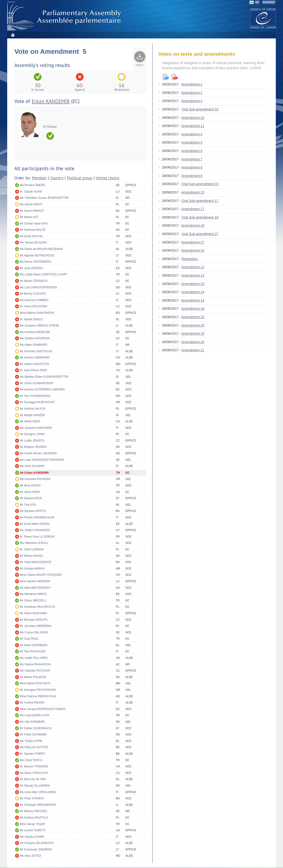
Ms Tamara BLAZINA (33, 243)
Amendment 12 (193, 267)
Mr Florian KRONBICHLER (37, 517)
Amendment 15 (193, 192)
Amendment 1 (192, 84)
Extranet (269, 2)
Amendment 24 (193, 292)
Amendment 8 (192, 167)
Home (13, 35)
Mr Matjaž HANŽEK (32, 415)
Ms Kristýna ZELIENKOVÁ (37, 843)
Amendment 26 (193, 325)
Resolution (190, 259)
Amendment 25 (193, 317)
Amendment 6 (192, 151)
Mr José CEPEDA (31, 268)
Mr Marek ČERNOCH (34, 281)
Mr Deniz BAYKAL (32, 236)
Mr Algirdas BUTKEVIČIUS (37, 255)
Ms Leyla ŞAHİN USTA (35, 715)
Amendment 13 (193, 275)
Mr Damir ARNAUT (32, 211)
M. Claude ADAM (31, 192)
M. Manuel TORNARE (34, 766)
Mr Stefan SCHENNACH (36, 728)
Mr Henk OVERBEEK (34, 645)
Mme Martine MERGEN (35, 581)
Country (57, 178)
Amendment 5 (192, 142)
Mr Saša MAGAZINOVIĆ (36, 562)
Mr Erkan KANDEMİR (34, 473)
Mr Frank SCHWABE (33, 734)
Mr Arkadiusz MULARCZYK (38, 607)
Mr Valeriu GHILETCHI (34, 364)
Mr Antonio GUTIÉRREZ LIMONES (42, 389)
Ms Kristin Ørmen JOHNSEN (38, 453)
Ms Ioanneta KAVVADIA (35, 479)
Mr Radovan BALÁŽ (33, 230)
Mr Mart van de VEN (33, 779)
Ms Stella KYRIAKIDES (35, 530)
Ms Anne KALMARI (32, 466)
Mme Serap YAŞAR (32, 824)
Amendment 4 (192, 134)
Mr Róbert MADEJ (32, 556)
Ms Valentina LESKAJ (34, 543)
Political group (80, 178)
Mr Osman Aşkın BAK (34, 224)
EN (252, 2)
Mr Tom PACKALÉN (33, 651)
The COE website (263, 18)
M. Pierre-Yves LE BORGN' (37, 537)
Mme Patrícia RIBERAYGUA (38, 696)
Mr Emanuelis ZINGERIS (36, 850)
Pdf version (175, 77)
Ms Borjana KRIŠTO (33, 511)
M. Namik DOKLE (31, 319)
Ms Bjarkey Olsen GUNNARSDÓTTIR (44, 377)
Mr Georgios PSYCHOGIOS (38, 690)
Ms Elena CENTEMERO (35, 262)
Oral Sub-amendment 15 (200, 184)
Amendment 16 (193, 309)
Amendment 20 (193, 342)
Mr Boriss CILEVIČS (33, 294)
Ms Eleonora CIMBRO (34, 300)
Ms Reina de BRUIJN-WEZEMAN (41, 249)
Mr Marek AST (29, 217)
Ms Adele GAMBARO (34, 345)
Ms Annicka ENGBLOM (35, 332)
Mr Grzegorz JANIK (32, 434)
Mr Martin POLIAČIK (33, 677)
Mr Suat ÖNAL (29, 639)
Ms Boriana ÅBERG (33, 185)
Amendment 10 (193, 250)
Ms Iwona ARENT (31, 204)
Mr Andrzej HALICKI (33, 409)
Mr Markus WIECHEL (34, 811)
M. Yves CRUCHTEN (33, 306)
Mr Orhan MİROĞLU (33, 601)
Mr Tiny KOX (28, 505)
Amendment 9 (192, 176)
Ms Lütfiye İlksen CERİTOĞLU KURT (44, 274)
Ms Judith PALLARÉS (34, 658)
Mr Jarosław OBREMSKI (36, 626)
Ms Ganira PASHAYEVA (35, 664)
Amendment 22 (193, 118)
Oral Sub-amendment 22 (200, 109)
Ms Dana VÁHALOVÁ (34, 773)
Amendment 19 (193, 334)
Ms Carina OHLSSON (34, 632)
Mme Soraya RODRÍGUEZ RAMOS (43, 709)
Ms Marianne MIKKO (33, 594)
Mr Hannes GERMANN (35, 358)
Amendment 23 (193, 284)
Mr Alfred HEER (30, 421)
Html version (166, 77)
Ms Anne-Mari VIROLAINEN (38, 792)
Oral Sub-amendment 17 (200, 201)
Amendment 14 (193, 300)
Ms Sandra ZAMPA (32, 837)
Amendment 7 (192, 159)
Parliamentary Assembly (65, 17)
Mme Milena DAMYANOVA (37, 313)
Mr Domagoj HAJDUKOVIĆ (37, 402)
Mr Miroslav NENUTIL (34, 620)
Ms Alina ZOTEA (31, 856)
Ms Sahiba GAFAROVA (35, 338)
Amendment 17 (193, 209)
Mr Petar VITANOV (32, 798)
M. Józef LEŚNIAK (32, 549)
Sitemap (11, 2)
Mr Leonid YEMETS (33, 830)
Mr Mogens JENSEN (33, 447)
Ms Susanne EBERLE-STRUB (39, 326)
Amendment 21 (193, 350)
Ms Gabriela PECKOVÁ (35, 671)
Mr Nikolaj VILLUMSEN (35, 786)
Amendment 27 (193, 242)
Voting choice (108, 178)
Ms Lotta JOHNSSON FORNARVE (42, 460)
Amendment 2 (192, 93)
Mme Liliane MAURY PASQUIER (41, 575)
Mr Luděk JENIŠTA (32, 441)
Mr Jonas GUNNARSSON (37, 383)
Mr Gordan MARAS (32, 569)
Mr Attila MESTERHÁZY (35, 588)
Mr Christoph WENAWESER (38, 805)
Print (140, 65)
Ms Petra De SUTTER (34, 747)
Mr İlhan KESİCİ (30, 486)
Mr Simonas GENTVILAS (36, 351)
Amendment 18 (193, 225)
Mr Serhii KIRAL (30, 492)
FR (257, 2)
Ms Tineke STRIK (31, 741)
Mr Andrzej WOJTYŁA (34, 818)
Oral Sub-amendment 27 (200, 234)
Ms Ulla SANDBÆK (32, 722)
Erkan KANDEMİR (51, 101)
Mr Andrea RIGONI (32, 703)
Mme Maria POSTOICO (35, 683)
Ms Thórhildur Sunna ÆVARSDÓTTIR (44, 198)
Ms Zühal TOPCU (31, 760)
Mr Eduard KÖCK (31, 498)
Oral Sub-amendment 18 (200, 217)
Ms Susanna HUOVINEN (36, 428)
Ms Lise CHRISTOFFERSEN (38, 287)
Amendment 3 (192, 101)
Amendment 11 (193, 126)
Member (39, 178)
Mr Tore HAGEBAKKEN (35, 396)
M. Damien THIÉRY (32, 754)
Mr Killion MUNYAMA (33, 613)
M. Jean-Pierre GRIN (33, 370)
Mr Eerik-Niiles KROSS (35, 524)
